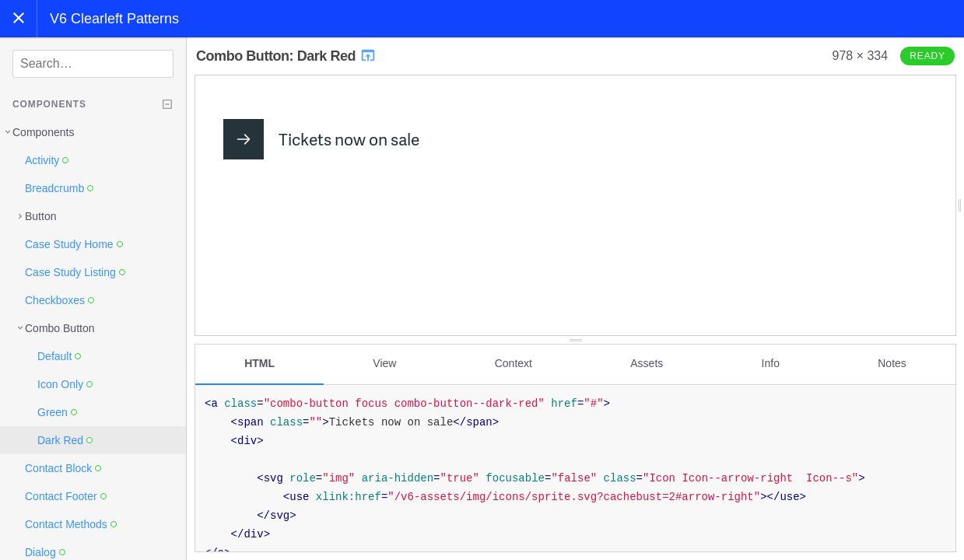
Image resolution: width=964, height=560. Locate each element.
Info (771, 363)
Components (43, 132)
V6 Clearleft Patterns (114, 19)
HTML (259, 363)
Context (514, 363)
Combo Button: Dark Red (286, 56)
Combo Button (60, 328)
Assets (647, 363)
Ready (927, 56)
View (384, 363)
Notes (892, 363)
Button (40, 216)
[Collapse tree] (167, 104)
